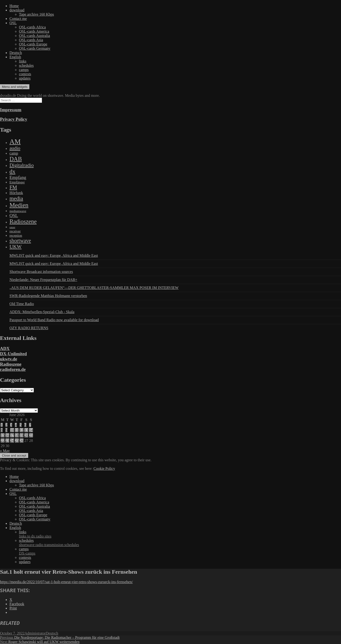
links (23, 61)
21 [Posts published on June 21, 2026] (31, 435)
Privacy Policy (14, 119)
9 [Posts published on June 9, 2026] (6, 430)
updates (25, 78)
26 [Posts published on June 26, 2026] (22, 441)
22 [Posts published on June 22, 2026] (3, 441)
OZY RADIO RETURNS (29, 328)
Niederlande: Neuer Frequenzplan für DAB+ (43, 280)
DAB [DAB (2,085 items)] (16, 159)
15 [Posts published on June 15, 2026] (3, 435)
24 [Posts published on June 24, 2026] (12, 441)
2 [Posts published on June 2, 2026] (6, 425)
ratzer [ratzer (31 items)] (12, 227)
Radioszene (11, 364)
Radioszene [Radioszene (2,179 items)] (23, 221)
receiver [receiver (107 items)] (15, 231)
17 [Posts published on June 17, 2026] (12, 435)
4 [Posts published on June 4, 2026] (16, 425)
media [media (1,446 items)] (16, 198)
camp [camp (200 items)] (14, 153)
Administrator (35, 633)
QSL (13, 23)
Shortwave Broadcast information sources (41, 272)
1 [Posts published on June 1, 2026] (2, 425)
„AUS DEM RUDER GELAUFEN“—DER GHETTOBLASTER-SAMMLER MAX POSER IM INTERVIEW (94, 288)
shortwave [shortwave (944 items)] (20, 241)
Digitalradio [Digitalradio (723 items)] (22, 165)
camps (24, 70)
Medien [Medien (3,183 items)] (19, 205)
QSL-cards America (34, 31)
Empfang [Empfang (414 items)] (18, 177)
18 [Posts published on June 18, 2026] (17, 435)
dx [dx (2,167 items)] (12, 171)
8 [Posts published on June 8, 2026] (2, 430)
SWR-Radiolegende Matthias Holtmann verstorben (48, 296)
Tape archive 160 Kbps (36, 14)
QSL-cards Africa (32, 27)
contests (25, 74)
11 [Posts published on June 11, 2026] (17, 430)
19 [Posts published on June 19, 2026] (22, 435)
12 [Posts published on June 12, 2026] (22, 430)
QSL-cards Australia (34, 36)
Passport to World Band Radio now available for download (54, 320)
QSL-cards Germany (35, 48)
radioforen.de (13, 369)
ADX (5, 349)
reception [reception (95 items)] (16, 235)
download (17, 10)
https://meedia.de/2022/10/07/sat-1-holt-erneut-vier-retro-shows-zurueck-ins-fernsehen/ (66, 582)
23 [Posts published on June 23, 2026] (7, 441)
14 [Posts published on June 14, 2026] (31, 430)
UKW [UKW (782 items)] (16, 247)
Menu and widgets (15, 87)
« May (5, 451)
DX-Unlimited (13, 354)
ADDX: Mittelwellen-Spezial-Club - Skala (42, 312)
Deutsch (16, 53)
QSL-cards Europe (33, 44)
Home (14, 6)
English (15, 57)
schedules (26, 65)
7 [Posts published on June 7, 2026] (30, 425)
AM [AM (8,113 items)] (15, 142)
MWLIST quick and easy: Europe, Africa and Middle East (54, 255)
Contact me (18, 19)
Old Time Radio (22, 304)
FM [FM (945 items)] (13, 187)
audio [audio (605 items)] (15, 148)
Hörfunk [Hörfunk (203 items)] (16, 193)
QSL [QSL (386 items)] (14, 215)
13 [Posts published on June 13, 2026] (26, 430)
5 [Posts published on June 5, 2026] (21, 425)
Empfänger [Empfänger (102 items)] (17, 182)
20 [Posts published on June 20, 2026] (26, 435)
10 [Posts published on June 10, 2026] (12, 430)
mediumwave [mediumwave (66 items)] (18, 211)
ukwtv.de (9, 359)
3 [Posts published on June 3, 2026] (11, 425)
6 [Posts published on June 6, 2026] (25, 425)
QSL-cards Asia (31, 40)
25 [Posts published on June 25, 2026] (17, 441)
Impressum (11, 110)
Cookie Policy (104, 469)
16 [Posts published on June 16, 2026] (7, 435)
